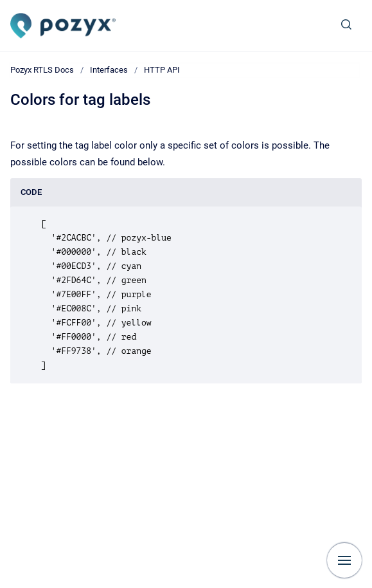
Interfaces (109, 70)
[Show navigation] (344, 560)
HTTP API (162, 70)
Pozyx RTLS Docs (42, 70)
